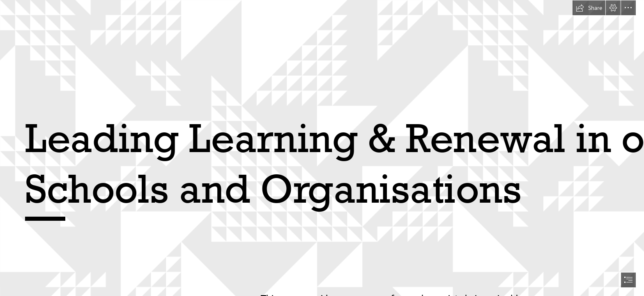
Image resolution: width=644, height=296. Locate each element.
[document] (322, 148)
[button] (589, 8)
